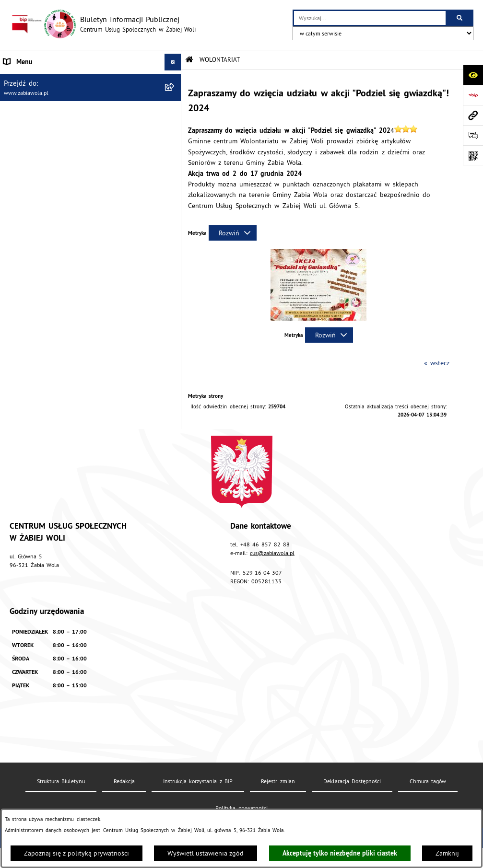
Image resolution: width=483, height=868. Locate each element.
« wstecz (437, 363)
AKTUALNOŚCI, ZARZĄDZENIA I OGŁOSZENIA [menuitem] (70, 79)
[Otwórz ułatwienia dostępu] (473, 75)
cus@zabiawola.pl (272, 553)
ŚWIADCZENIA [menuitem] (24, 146)
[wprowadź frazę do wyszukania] (370, 18)
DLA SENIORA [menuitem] (23, 179)
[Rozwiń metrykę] (233, 233)
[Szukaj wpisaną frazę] (460, 18)
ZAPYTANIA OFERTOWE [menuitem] (37, 112)
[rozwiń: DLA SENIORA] (174, 179)
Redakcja (124, 781)
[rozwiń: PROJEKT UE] (174, 240)
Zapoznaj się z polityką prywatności (77, 853)
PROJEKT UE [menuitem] (22, 240)
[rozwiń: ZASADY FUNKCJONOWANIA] (174, 129)
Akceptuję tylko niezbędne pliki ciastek (340, 853)
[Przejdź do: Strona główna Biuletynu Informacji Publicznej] (189, 60)
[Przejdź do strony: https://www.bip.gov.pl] (473, 95)
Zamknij (447, 853)
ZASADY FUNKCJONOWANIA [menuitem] (44, 129)
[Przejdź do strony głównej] (103, 24)
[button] (318, 318)
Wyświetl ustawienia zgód (206, 853)
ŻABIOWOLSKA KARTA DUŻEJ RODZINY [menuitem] (61, 196)
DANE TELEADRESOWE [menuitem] (37, 95)
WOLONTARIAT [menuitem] (25, 162)
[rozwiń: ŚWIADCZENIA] (174, 146)
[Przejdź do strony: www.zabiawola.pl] (473, 115)
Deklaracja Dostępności (352, 781)
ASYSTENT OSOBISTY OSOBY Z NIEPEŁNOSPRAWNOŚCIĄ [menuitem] (50, 218)
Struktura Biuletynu (61, 781)
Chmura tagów (428, 781)
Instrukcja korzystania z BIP (198, 781)
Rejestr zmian (278, 781)
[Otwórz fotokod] (473, 155)
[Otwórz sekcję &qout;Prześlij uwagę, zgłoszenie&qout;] (473, 135)
